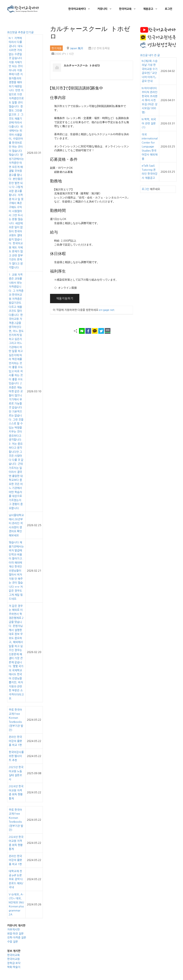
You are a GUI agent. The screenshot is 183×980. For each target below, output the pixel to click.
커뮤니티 (106, 9)
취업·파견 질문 (15, 934)
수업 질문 (13, 942)
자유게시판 (13, 929)
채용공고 (152, 9)
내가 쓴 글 (154, 55)
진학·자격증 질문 (17, 937)
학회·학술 (13, 967)
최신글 (144, 55)
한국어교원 (13, 959)
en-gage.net (107, 310)
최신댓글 (13, 32)
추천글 (22, 32)
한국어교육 (129, 9)
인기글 (30, 32)
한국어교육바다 (81, 9)
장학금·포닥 (14, 963)
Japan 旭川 (77, 48)
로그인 (169, 9)
